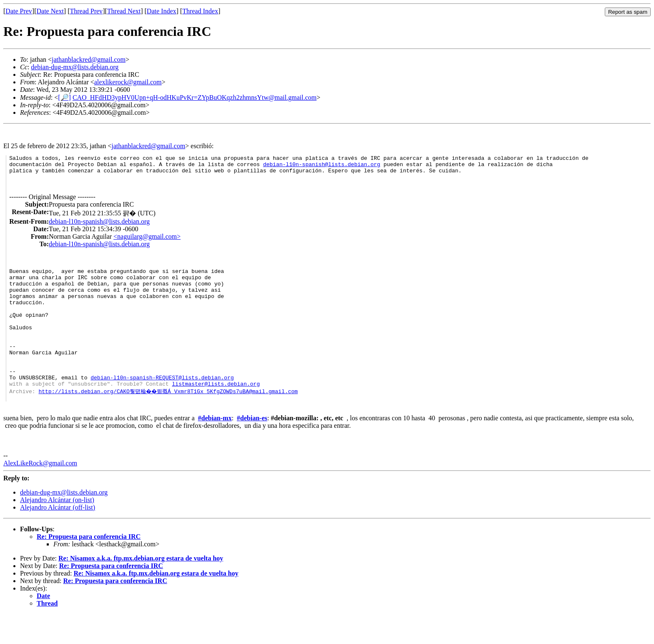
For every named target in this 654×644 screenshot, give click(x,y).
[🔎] (64, 97)
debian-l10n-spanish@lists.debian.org (322, 167)
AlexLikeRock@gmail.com (40, 493)
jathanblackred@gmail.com (89, 59)
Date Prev (19, 11)
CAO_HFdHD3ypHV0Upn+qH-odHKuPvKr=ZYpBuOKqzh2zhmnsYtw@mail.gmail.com (195, 97)
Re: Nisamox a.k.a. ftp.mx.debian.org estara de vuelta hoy (141, 588)
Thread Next (124, 11)
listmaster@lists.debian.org (216, 412)
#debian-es (252, 448)
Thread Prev (86, 11)
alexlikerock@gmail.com (128, 82)
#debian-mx (215, 448)
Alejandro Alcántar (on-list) (57, 530)
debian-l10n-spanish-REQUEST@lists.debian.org (162, 405)
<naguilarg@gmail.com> (147, 241)
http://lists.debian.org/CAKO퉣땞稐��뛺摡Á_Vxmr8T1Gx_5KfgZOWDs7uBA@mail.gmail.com (169, 420)
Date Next (50, 11)
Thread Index (200, 11)
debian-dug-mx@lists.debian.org (75, 67)
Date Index (162, 11)
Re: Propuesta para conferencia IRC (89, 567)
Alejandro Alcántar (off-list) (58, 537)
